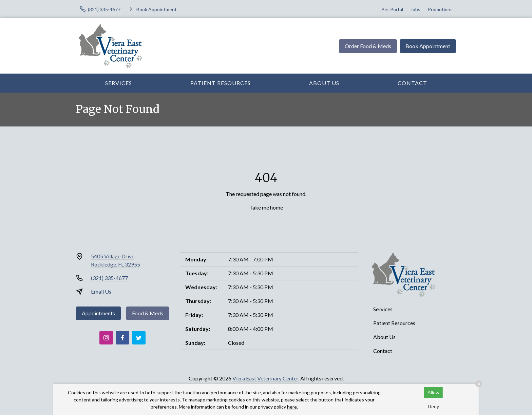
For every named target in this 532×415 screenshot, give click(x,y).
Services (119, 83)
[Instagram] (106, 338)
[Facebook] (122, 338)
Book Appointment (428, 46)
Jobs (415, 9)
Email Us (101, 291)
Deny (433, 406)
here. (292, 407)
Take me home (266, 207)
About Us (324, 83)
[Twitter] (139, 338)
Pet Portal (392, 9)
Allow (433, 392)
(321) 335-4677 (109, 278)
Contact (412, 83)
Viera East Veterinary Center (265, 378)
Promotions (440, 9)
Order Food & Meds (368, 46)
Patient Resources (221, 83)
